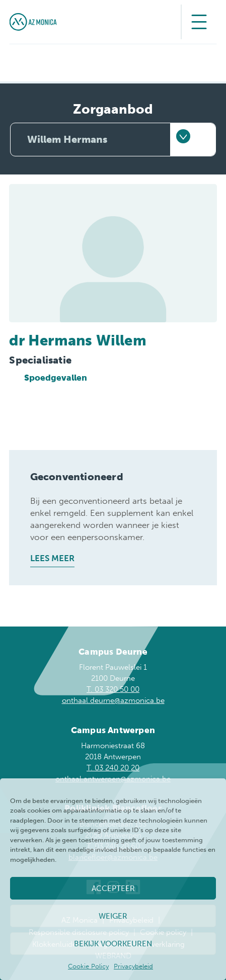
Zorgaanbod (113, 109)
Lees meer (52, 558)
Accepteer (113, 888)
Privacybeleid (133, 966)
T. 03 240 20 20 (113, 768)
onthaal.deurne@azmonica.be (113, 700)
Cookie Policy (88, 966)
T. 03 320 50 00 (113, 689)
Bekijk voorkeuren (113, 944)
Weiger (113, 916)
